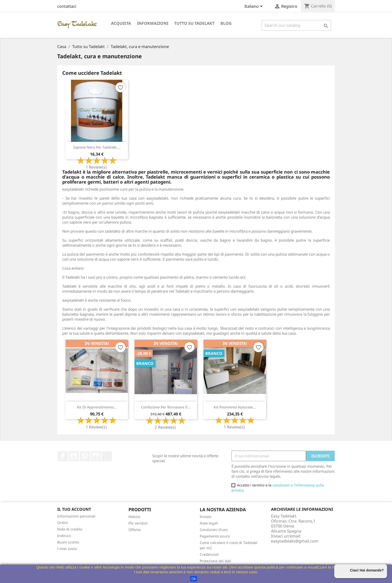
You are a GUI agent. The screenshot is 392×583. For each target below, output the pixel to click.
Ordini (63, 523)
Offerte (134, 530)
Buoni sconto (68, 542)
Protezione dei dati (215, 561)
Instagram (96, 456)
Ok (194, 579)
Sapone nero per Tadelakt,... (97, 147)
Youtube (74, 456)
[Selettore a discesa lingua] (254, 7)
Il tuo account (74, 509)
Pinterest (85, 456)
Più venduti (138, 523)
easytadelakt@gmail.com (295, 541)
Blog (226, 23)
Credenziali (209, 554)
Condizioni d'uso (214, 530)
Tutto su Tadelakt (194, 23)
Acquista (121, 23)
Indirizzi (64, 536)
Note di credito (70, 529)
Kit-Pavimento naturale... (235, 407)
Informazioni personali (76, 516)
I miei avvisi (67, 549)
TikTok (107, 456)
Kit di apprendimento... (97, 407)
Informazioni (153, 23)
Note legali (209, 523)
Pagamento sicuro (215, 536)
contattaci (67, 6)
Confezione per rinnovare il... (166, 407)
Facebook (63, 456)
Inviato (205, 517)
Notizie (134, 517)
